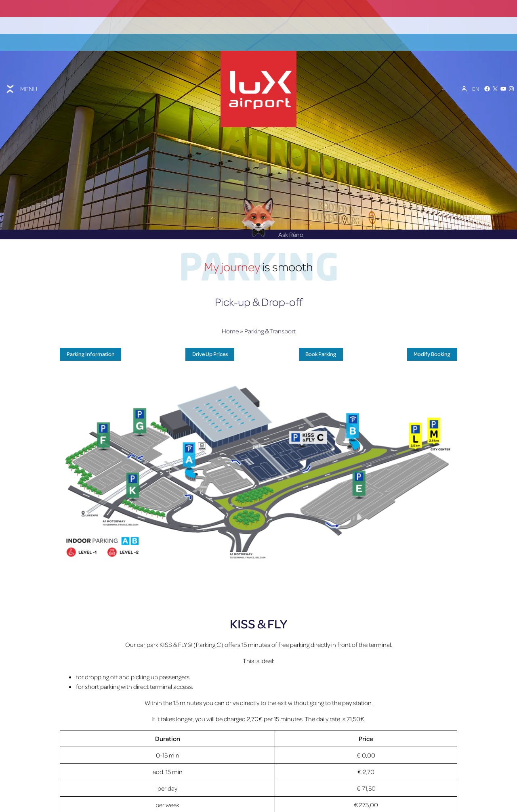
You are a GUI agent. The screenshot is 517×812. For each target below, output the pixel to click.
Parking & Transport (270, 310)
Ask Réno (273, 214)
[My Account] (464, 77)
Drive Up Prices (210, 334)
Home (230, 310)
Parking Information (91, 334)
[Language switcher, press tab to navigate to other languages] (476, 77)
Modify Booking (432, 334)
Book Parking (321, 334)
